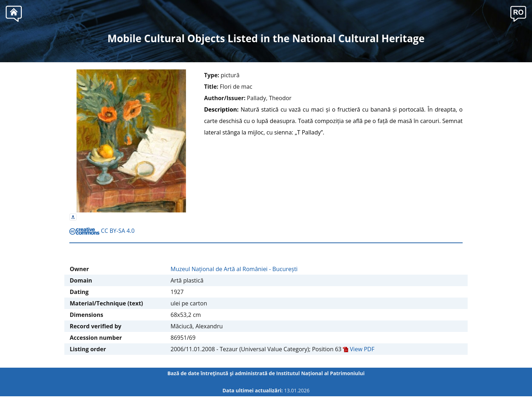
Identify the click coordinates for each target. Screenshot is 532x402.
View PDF (359, 349)
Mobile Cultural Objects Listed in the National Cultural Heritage (266, 38)
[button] (518, 13)
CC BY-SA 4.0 (102, 231)
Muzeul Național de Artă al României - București (234, 269)
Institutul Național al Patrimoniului (321, 373)
